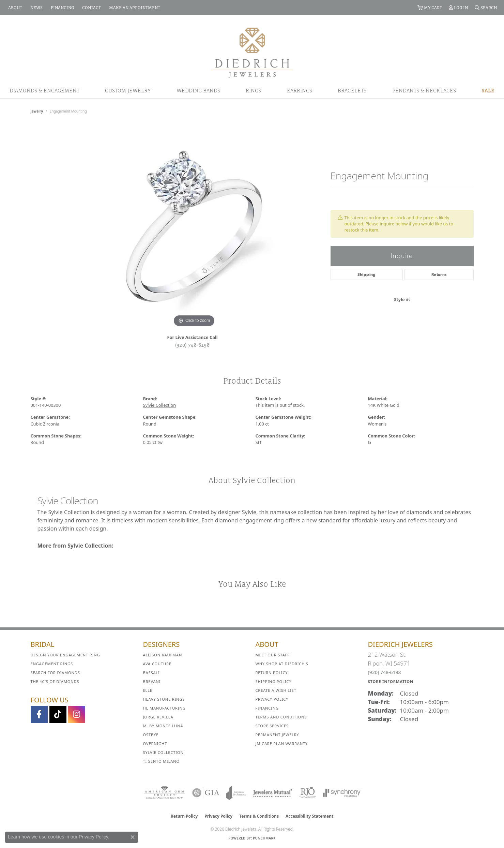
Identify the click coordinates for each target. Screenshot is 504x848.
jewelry (37, 111)
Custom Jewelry (128, 90)
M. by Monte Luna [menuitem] (163, 726)
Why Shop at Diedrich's (282, 664)
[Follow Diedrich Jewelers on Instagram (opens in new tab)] (77, 714)
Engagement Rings (52, 664)
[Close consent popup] (133, 837)
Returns (439, 274)
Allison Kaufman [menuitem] (163, 655)
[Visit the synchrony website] (342, 793)
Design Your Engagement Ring (65, 655)
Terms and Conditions (281, 717)
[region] (194, 226)
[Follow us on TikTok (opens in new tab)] (58, 714)
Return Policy (272, 673)
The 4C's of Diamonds (55, 681)
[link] (14, 8)
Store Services (272, 726)
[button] (430, 8)
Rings (253, 90)
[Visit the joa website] (236, 793)
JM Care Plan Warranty (282, 743)
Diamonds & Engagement (44, 90)
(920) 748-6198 (193, 345)
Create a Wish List (276, 690)
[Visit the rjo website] (308, 793)
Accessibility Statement (309, 816)
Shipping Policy (274, 681)
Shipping (367, 274)
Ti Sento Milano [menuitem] (162, 761)
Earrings (300, 90)
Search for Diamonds (55, 673)
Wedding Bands (198, 90)
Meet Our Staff (273, 655)
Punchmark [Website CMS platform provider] (264, 838)
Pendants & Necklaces (424, 90)
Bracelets (352, 90)
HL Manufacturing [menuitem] (164, 708)
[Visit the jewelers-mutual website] (272, 793)
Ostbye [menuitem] (151, 735)
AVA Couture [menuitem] (157, 664)
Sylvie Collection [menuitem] (163, 752)
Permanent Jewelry (277, 735)
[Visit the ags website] (164, 793)
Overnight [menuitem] (155, 743)
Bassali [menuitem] (151, 673)
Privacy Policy (272, 699)
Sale (488, 90)
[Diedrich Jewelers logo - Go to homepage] (252, 52)
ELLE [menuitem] (148, 690)
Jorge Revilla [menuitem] (158, 717)
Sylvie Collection (160, 405)
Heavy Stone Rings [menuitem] (164, 699)
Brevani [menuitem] (152, 681)
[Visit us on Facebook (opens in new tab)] (39, 714)
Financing (267, 708)
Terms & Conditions (259, 816)
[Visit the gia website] (206, 793)
